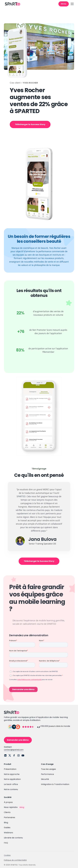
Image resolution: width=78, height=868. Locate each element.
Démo (64, 4)
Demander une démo (18, 740)
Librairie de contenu (13, 838)
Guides (7, 828)
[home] (12, 4)
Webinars (8, 833)
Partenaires (9, 817)
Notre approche (12, 774)
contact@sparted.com (14, 750)
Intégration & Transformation (55, 784)
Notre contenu (11, 789)
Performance (47, 774)
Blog (6, 823)
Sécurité (45, 779)
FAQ (6, 843)
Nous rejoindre (11, 807)
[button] (71, 4)
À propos (8, 802)
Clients (7, 812)
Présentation (10, 769)
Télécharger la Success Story (30, 124)
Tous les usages (48, 769)
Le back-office (11, 784)
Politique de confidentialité (15, 860)
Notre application (12, 779)
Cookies (7, 855)
